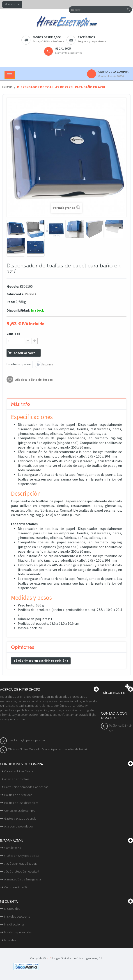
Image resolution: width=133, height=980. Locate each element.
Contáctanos (13, 848)
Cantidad (13, 334)
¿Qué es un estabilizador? (21, 864)
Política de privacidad (18, 795)
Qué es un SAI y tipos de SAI (22, 856)
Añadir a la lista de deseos (34, 380)
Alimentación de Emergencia (23, 879)
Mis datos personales (18, 932)
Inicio (7, 87)
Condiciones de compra (20, 811)
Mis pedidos (12, 909)
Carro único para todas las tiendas (26, 787)
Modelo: (13, 286)
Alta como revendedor (19, 826)
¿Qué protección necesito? (22, 871)
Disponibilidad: (18, 310)
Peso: (11, 302)
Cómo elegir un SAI (16, 887)
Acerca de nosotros (17, 779)
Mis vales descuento (17, 916)
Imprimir (48, 364)
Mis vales (10, 940)
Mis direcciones (14, 924)
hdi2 (49, 958)
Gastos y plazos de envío (20, 818)
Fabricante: (15, 294)
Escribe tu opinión (19, 364)
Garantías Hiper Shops (19, 771)
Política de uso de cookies (21, 803)
